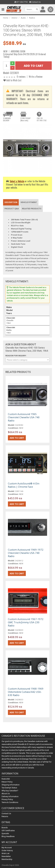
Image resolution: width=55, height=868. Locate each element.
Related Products (32, 209)
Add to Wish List (12, 80)
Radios (32, 18)
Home (6, 18)
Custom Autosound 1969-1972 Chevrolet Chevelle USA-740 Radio (26, 553)
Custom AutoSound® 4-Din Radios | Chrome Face (24, 485)
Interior (15, 18)
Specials (5, 833)
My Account (7, 848)
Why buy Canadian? (10, 791)
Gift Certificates (8, 831)
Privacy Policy (7, 799)
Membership (7, 859)
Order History (7, 850)
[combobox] (27, 360)
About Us (6, 794)
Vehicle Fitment (29, 202)
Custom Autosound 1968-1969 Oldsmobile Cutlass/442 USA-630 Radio (26, 692)
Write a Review (36, 77)
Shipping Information (11, 785)
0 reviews (21, 77)
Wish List (5, 853)
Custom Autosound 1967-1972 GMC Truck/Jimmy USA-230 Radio (26, 622)
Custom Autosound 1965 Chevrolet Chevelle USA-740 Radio (24, 417)
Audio (23, 18)
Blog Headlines (8, 836)
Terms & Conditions (10, 802)
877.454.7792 (21, 2)
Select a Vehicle (17, 181)
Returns (5, 816)
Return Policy (7, 782)
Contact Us (35, 2)
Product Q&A (12, 209)
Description (11, 202)
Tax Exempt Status (9, 788)
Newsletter (6, 856)
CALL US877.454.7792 (42, 119)
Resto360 (6, 779)
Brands (5, 828)
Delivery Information (10, 796)
